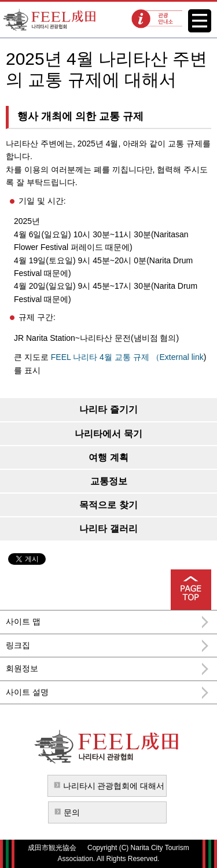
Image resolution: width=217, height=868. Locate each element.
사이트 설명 (27, 692)
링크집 (18, 645)
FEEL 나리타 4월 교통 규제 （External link (127, 357)
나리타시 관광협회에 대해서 (114, 786)
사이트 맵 (23, 621)
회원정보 (22, 668)
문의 (72, 812)
